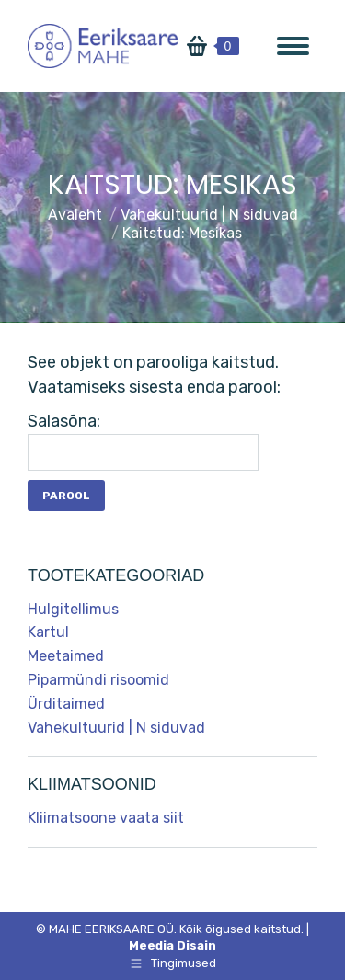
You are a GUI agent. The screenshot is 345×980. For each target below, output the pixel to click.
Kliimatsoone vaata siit (106, 818)
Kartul (48, 632)
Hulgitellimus (73, 609)
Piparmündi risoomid (98, 680)
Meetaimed (66, 656)
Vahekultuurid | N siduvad (116, 728)
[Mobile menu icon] (293, 46)
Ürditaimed (66, 704)
